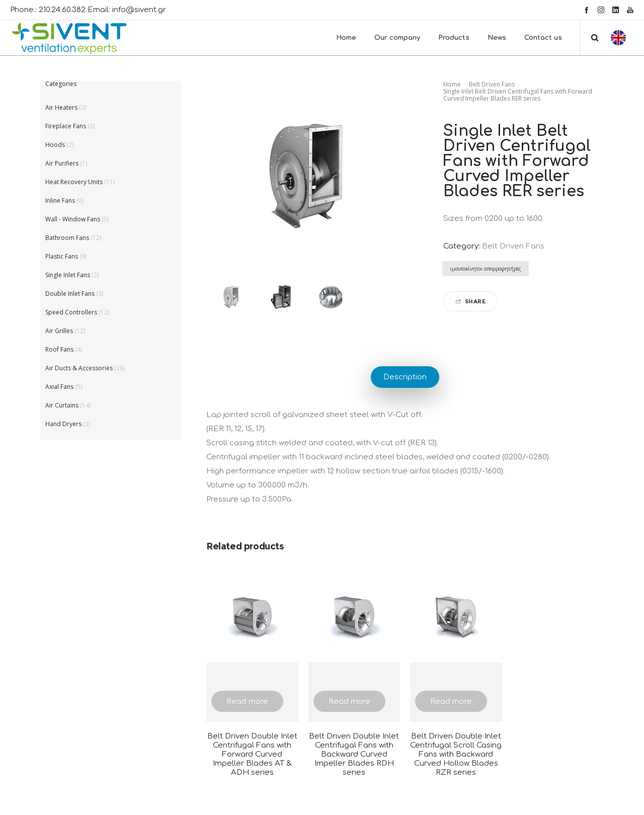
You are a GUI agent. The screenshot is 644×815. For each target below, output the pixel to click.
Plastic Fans (62, 256)
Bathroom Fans (67, 238)
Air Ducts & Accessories (79, 368)
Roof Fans (59, 349)
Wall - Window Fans (73, 219)
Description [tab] (405, 377)
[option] (231, 297)
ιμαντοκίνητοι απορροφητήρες (486, 269)
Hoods (55, 145)
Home (452, 84)
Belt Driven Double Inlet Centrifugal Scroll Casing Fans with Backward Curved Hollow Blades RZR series (456, 754)
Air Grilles (59, 331)
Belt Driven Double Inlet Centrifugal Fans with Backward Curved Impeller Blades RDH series (354, 754)
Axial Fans (59, 387)
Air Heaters (61, 107)
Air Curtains (62, 405)
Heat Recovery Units (74, 182)
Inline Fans (60, 200)
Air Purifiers (62, 163)
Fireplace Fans (66, 126)
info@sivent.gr (139, 10)
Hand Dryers (63, 424)
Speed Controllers (71, 312)
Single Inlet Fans (68, 275)
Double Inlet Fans (70, 294)
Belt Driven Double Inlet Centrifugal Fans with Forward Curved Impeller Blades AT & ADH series (252, 754)
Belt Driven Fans (492, 84)
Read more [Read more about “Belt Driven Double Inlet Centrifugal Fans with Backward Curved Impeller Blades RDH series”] (349, 702)
